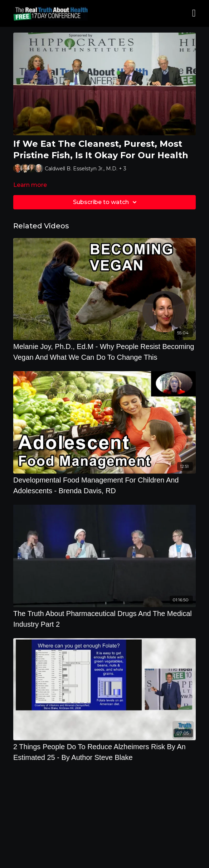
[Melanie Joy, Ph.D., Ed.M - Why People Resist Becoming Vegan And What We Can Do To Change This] (104, 352)
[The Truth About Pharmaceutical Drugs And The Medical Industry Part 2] (104, 619)
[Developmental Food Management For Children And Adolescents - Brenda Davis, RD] (104, 485)
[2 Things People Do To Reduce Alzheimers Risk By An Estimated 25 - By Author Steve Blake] (104, 752)
